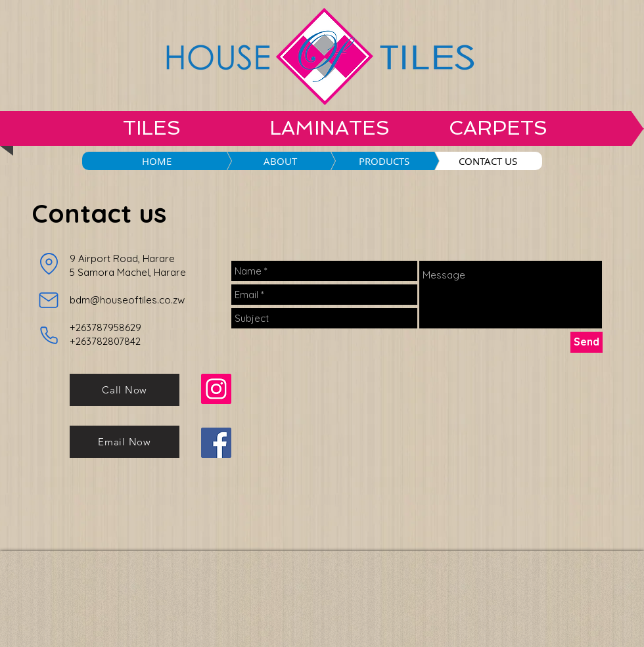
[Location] (49, 264)
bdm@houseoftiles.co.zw (127, 300)
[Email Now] (125, 442)
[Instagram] (216, 389)
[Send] (586, 342)
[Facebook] (216, 443)
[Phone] (49, 336)
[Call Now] (125, 390)
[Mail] (49, 300)
